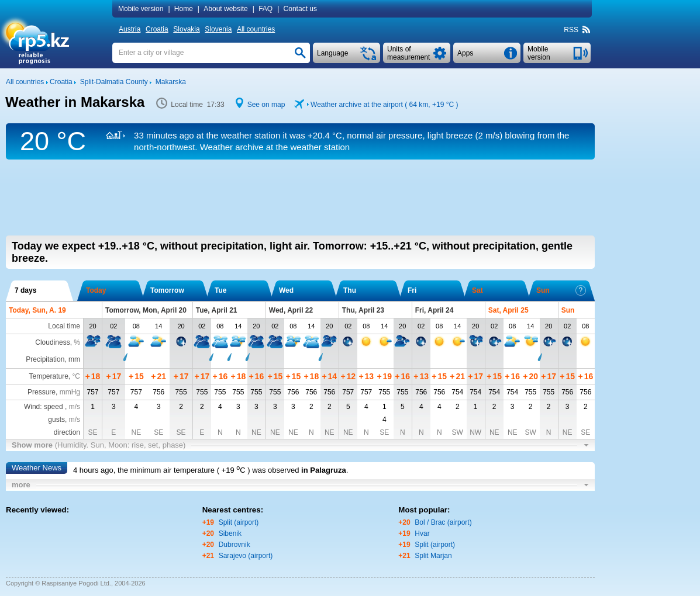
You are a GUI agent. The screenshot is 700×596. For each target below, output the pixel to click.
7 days (25, 290)
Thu (350, 290)
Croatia (157, 29)
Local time (64, 326)
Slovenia (218, 29)
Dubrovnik (235, 545)
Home (184, 9)
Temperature (48, 376)
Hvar (422, 533)
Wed (286, 290)
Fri (412, 290)
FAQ (265, 9)
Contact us (300, 9)
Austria (130, 29)
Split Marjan (433, 556)
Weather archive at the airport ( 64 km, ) (384, 105)
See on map (266, 105)
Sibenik (230, 533)
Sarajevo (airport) (246, 556)
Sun (561, 290)
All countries (256, 29)
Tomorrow (167, 290)
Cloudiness (52, 342)
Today (96, 290)
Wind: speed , (52, 407)
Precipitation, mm (53, 359)
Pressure (42, 392)
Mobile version (141, 9)
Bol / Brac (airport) (443, 522)
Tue (220, 290)
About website (225, 9)
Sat (477, 290)
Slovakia (186, 29)
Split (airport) (239, 522)
